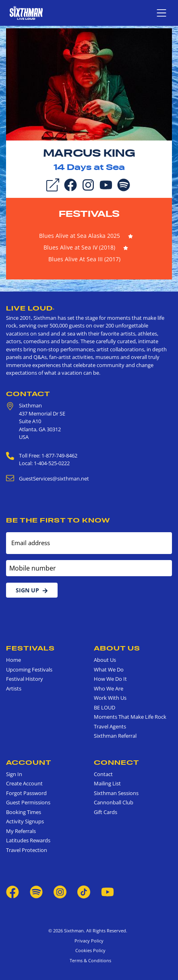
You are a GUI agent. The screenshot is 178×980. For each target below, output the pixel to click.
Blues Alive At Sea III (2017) (84, 259)
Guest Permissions (28, 802)
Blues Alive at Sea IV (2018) (79, 247)
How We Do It (110, 679)
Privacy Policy (89, 941)
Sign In (14, 774)
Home (13, 660)
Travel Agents (110, 726)
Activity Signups (25, 821)
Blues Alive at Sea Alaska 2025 (80, 236)
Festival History (25, 679)
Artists (14, 688)
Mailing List (107, 783)
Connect (117, 762)
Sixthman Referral (115, 736)
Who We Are (109, 688)
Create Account (24, 783)
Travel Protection (27, 850)
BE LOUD (105, 707)
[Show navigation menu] (161, 13)
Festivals (89, 214)
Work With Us (110, 698)
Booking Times (24, 812)
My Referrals (21, 831)
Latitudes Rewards (28, 840)
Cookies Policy (89, 950)
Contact (28, 394)
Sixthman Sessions (116, 793)
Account (29, 762)
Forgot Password (26, 793)
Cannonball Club (114, 802)
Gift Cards (106, 812)
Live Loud (30, 308)
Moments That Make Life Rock (130, 717)
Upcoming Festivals (29, 669)
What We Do (109, 669)
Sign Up (32, 590)
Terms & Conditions (89, 960)
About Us (117, 648)
